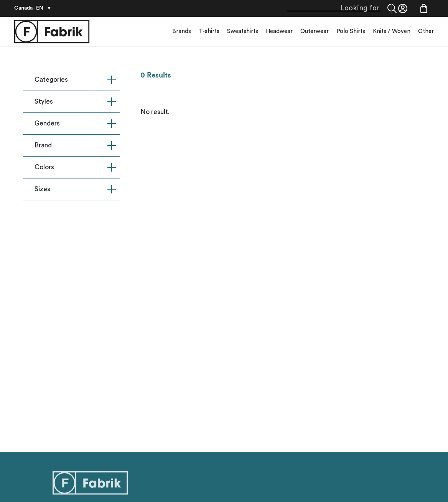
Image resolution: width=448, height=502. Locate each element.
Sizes (75, 189)
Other (426, 31)
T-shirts (209, 31)
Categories (75, 80)
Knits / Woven (392, 31)
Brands (182, 31)
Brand (75, 145)
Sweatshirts (243, 31)
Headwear (279, 31)
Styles (75, 102)
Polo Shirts (351, 31)
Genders (75, 124)
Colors (75, 167)
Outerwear (315, 31)
